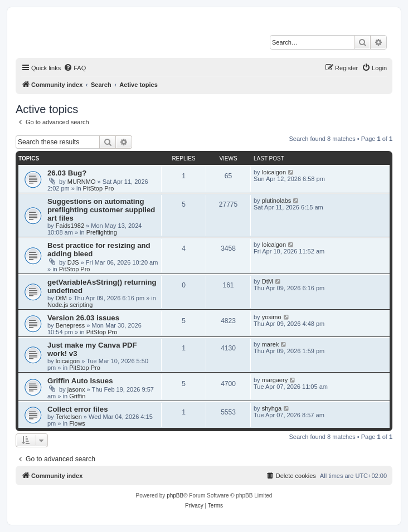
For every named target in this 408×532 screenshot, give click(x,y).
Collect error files (77, 409)
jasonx (76, 389)
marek (271, 344)
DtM (61, 298)
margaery (275, 380)
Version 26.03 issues (83, 318)
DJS (73, 262)
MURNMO (82, 182)
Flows (77, 423)
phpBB (175, 496)
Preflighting (102, 232)
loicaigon (274, 172)
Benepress (71, 325)
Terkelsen (69, 417)
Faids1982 (70, 226)
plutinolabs (277, 201)
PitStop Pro (99, 188)
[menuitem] (75, 68)
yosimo (272, 317)
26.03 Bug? (67, 173)
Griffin (77, 396)
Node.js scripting (70, 305)
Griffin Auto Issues (80, 381)
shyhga (272, 408)
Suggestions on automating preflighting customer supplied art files (101, 210)
